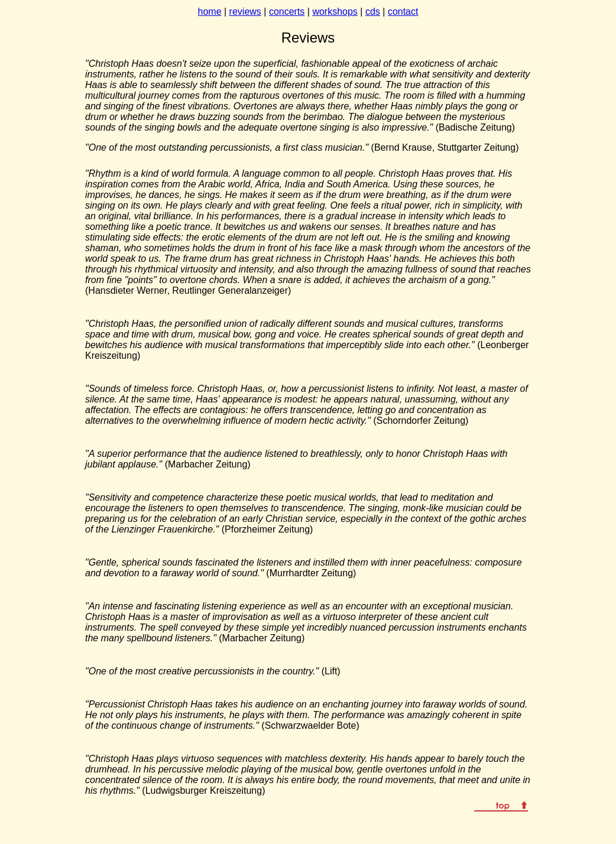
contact (403, 12)
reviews (245, 12)
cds (373, 12)
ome (212, 12)
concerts (287, 12)
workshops (335, 12)
